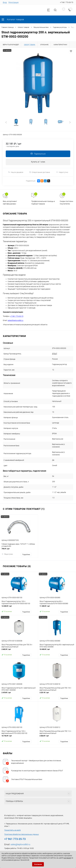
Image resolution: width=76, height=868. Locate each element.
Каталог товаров (13, 19)
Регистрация (14, 2)
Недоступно (62, 172)
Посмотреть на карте (12, 830)
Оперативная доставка (40, 173)
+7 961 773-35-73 (17, 316)
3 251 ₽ (57, 694)
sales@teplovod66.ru (15, 321)
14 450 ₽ (19, 608)
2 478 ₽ (19, 694)
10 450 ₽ (57, 651)
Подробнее (26, 555)
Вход (5, 2)
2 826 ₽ (57, 737)
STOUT (55, 354)
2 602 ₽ (19, 651)
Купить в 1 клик (38, 162)
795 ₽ (19, 550)
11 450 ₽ (57, 608)
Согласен (38, 864)
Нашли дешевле (16, 172)
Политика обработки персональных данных (22, 835)
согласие (67, 858)
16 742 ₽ (19, 737)
